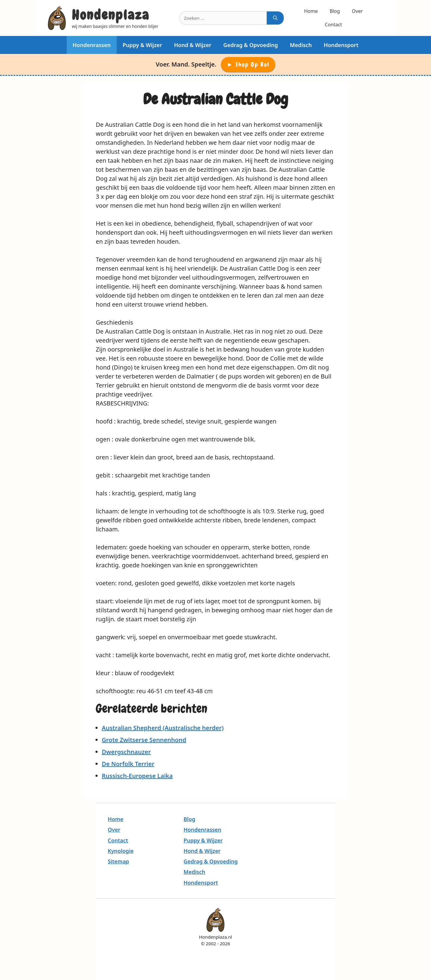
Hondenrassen (92, 45)
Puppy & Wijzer (142, 45)
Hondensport (341, 45)
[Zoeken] (275, 18)
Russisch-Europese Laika (137, 776)
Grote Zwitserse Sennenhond (144, 740)
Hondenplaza (111, 15)
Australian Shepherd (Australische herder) (163, 728)
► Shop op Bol (248, 64)
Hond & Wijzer (193, 45)
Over (357, 11)
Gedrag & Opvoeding (251, 45)
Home (311, 11)
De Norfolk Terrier (128, 764)
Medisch (301, 45)
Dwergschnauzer (126, 752)
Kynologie (121, 851)
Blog (335, 11)
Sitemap (118, 861)
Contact (333, 25)
